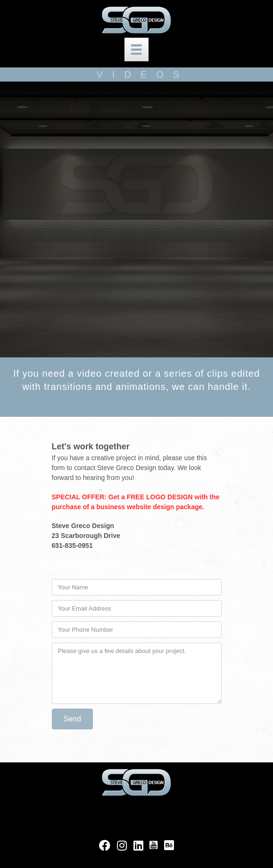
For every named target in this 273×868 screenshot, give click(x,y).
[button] (72, 719)
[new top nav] (136, 50)
